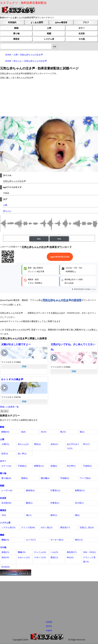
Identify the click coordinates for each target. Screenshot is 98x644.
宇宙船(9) (65, 478)
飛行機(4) (45, 478)
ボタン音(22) (47, 527)
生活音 (82, 34)
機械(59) (5, 540)
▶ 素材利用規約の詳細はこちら (84, 289)
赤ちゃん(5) (23, 444)
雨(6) (77, 515)
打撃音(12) (55, 490)
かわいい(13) (24, 557)
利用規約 (12, 22)
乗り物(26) (6, 478)
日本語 (49, 622)
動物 (16, 28)
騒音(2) (29, 503)
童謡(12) (54, 557)
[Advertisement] (49, 98)
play (39, 239)
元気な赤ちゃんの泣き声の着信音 (62, 300)
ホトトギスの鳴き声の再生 (4, 388)
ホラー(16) (6, 466)
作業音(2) (55, 503)
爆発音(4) (30, 490)
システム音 (49, 39)
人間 (49, 28)
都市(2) (54, 515)
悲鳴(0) (54, 466)
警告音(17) (65, 527)
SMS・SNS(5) (89, 552)
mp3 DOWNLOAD (60, 257)
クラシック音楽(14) (89, 559)
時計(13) (79, 540)
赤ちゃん (7, 211)
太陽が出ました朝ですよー (16, 344)
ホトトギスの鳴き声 (12, 379)
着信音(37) (72, 552)
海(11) (29, 515)
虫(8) (23, 432)
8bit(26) (70, 557)
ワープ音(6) (85, 478)
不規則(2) (87, 466)
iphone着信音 (61, 22)
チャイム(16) (40, 552)
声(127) (86, 444)
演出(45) (5, 557)
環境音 (16, 39)
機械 (2, 535)
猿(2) (82, 432)
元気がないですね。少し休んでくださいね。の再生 (54, 358)
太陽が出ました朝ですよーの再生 (4, 353)
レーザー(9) (7, 490)
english (49, 630)
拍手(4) (5, 454)
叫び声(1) (71, 466)
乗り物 (16, 34)
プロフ (86, 22)
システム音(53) (8, 527)
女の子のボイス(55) (73, 446)
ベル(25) (54, 552)
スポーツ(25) (40, 557)
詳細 (24, 366)
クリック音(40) (28, 527)
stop (59, 239)
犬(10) (43, 432)
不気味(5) (22, 466)
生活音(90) (6, 503)
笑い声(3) (22, 454)
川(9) (4, 515)
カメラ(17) (31, 540)
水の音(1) (79, 503)
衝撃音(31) (39, 466)
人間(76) (5, 444)
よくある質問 (37, 22)
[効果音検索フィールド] (55, 47)
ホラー (82, 28)
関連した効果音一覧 (9, 407)
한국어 (49, 626)
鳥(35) (63, 432)
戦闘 (49, 34)
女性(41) (54, 444)
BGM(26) (6, 567)
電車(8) (24, 478)
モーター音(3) (57, 540)
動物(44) (5, 432)
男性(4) (37, 444)
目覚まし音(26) (87, 527)
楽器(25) (5, 552)
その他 (82, 39)
